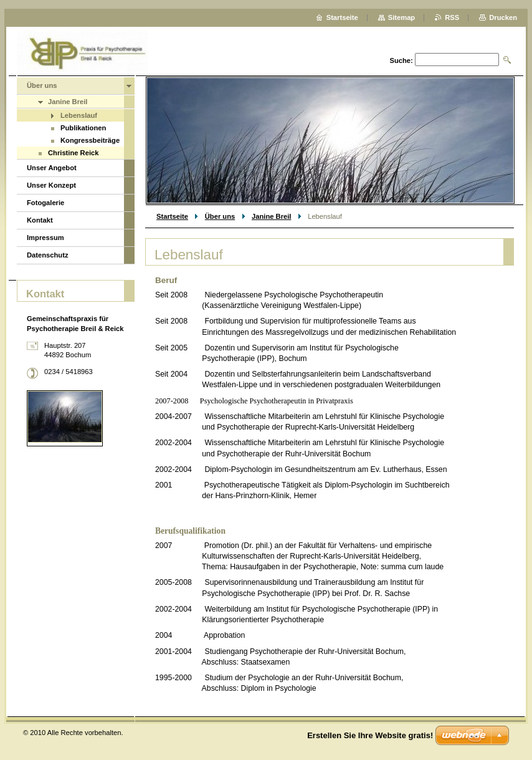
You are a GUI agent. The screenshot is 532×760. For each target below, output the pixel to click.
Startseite (172, 216)
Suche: (401, 60)
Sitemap (402, 17)
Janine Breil (271, 216)
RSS (452, 17)
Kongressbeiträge (90, 140)
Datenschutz (48, 255)
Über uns (220, 216)
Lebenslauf (79, 115)
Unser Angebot (52, 168)
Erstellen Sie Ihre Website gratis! (370, 735)
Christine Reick (73, 153)
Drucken (503, 17)
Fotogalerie (45, 203)
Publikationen (83, 128)
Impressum (45, 238)
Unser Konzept (51, 185)
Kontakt (40, 220)
